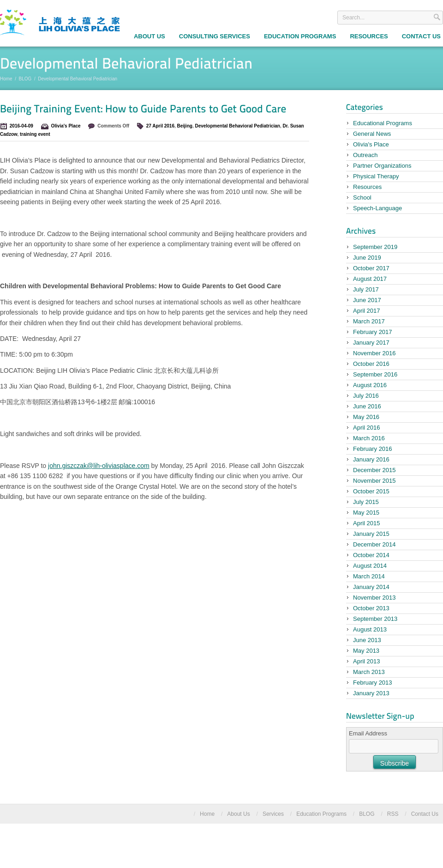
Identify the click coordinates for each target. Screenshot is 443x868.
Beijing (185, 126)
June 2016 (367, 406)
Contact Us (425, 814)
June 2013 (367, 640)
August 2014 (370, 566)
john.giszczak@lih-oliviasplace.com (99, 466)
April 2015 (367, 523)
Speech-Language (377, 208)
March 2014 (369, 576)
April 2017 (367, 311)
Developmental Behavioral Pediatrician (237, 126)
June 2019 (367, 258)
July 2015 (366, 502)
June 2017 (367, 300)
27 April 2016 (160, 126)
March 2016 (369, 438)
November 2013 (374, 598)
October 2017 (371, 268)
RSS (393, 814)
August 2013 (370, 629)
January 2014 (371, 587)
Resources (369, 36)
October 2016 (371, 364)
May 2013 (366, 651)
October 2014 (371, 555)
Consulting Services (215, 36)
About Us (150, 36)
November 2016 (374, 353)
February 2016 (373, 449)
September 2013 (375, 619)
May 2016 (366, 417)
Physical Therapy (376, 176)
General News (372, 134)
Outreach (365, 155)
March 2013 (369, 672)
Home (6, 79)
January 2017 (371, 343)
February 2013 (373, 683)
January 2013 (371, 693)
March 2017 (369, 321)
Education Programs (300, 36)
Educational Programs (383, 123)
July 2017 (366, 289)
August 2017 (370, 279)
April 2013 (367, 661)
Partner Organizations (382, 166)
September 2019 (375, 247)
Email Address (368, 733)
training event (35, 134)
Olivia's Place (66, 126)
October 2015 (371, 491)
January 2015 (371, 534)
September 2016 (375, 374)
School (362, 197)
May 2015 (366, 513)
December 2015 (374, 470)
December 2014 (374, 544)
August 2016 (370, 385)
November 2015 (374, 481)
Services (273, 814)
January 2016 (371, 459)
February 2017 (373, 332)
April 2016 (367, 428)
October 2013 (371, 608)
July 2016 (366, 396)
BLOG (25, 79)
